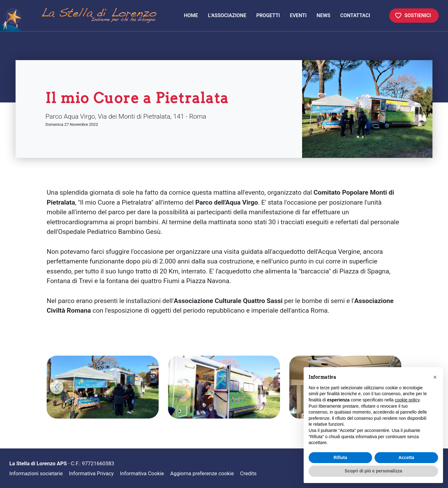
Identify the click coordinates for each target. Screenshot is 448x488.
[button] (57, 387)
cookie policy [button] (407, 400)
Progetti (268, 15)
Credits (248, 473)
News (324, 15)
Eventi (298, 15)
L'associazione (227, 15)
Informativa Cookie (142, 473)
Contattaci (355, 15)
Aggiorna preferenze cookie (202, 473)
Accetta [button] (406, 457)
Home (193, 15)
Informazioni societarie (36, 473)
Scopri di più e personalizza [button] (373, 471)
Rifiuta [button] (340, 457)
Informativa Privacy (91, 473)
